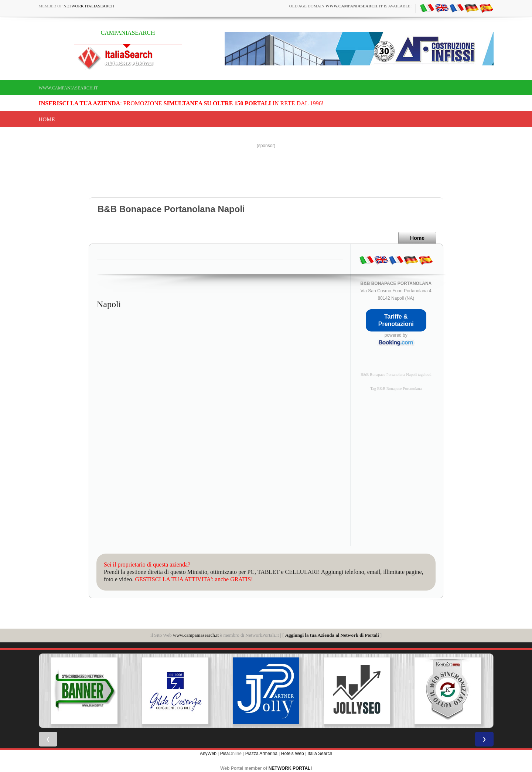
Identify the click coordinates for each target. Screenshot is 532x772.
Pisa (224, 754)
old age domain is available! (351, 6)
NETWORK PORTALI (290, 768)
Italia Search (320, 754)
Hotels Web (293, 754)
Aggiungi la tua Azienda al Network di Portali (332, 635)
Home (47, 119)
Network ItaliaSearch (89, 6)
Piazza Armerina (261, 754)
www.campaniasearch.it (68, 88)
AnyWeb (208, 754)
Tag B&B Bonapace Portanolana (396, 389)
